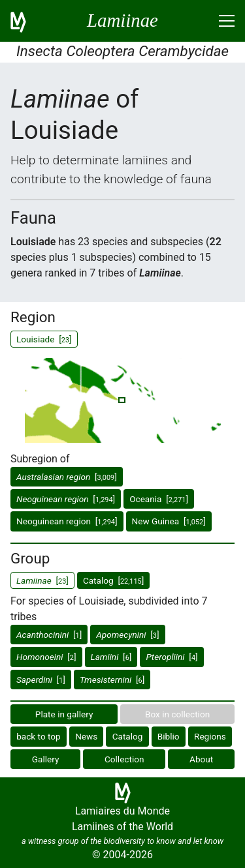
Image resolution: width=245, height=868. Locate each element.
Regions (210, 736)
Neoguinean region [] (67, 521)
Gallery (46, 759)
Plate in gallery (64, 714)
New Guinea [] (169, 521)
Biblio (169, 736)
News (86, 736)
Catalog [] (113, 580)
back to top (39, 736)
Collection (124, 759)
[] (67, 477)
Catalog (128, 736)
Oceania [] (159, 499)
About (201, 759)
